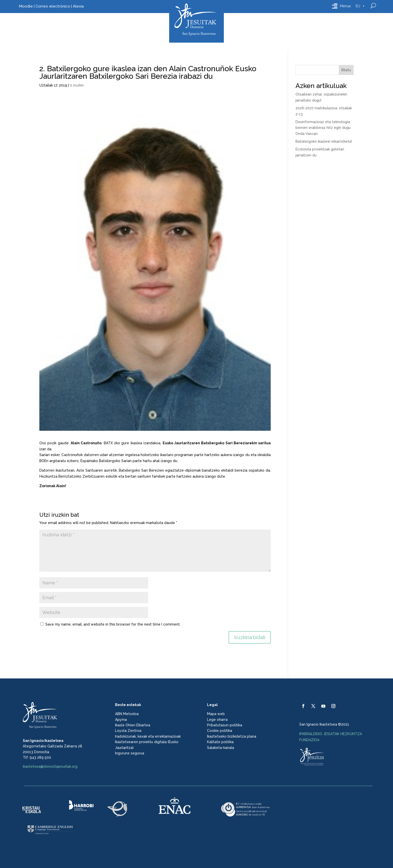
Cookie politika (220, 731)
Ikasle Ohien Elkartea (133, 725)
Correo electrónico (53, 6)
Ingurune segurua (130, 753)
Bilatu (346, 70)
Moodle (26, 6)
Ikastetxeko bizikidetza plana (232, 736)
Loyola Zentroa (128, 731)
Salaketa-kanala (221, 748)
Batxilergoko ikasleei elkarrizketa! (324, 141)
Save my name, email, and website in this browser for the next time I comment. (113, 624)
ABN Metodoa (127, 714)
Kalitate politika (220, 742)
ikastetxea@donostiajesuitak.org (50, 766)
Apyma (121, 720)
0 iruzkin (77, 85)
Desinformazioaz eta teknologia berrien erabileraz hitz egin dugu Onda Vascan (323, 128)
